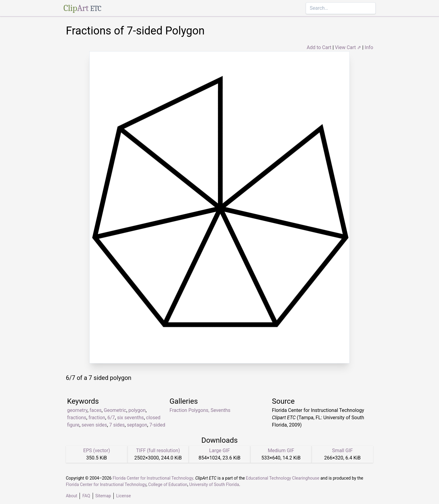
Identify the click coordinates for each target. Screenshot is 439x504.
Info (369, 47)
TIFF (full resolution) (158, 450)
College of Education (168, 484)
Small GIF (342, 450)
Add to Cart (319, 47)
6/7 (111, 418)
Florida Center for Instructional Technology (153, 478)
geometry (77, 410)
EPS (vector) (97, 450)
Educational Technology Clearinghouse (283, 478)
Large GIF (220, 450)
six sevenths (130, 418)
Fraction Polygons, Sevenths (200, 410)
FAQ (86, 496)
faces (96, 410)
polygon (137, 410)
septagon (137, 425)
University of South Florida (214, 484)
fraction (97, 418)
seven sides (95, 425)
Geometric (115, 410)
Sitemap (103, 496)
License (123, 496)
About (71, 496)
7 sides (117, 425)
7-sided (157, 425)
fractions (77, 418)
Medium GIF (281, 450)
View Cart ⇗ (348, 47)
